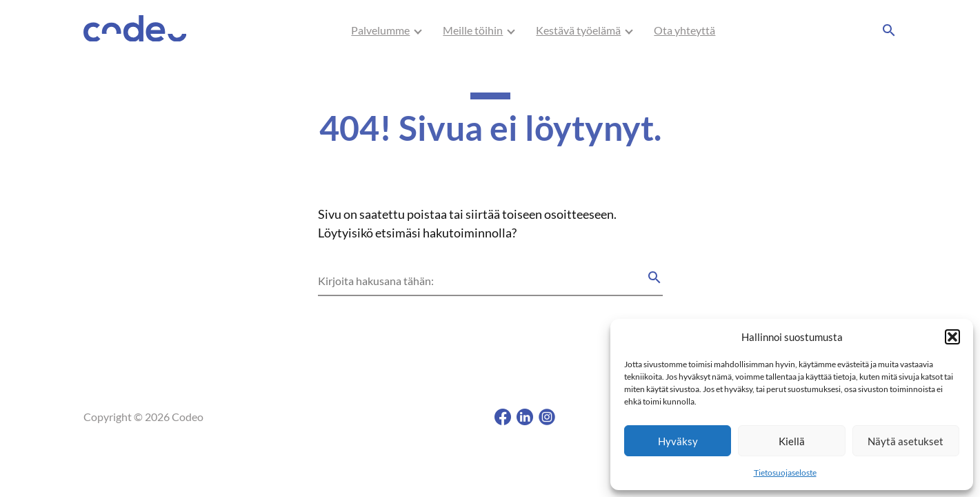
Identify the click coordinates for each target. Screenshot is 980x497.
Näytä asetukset (906, 441)
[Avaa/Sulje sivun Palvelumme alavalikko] (418, 30)
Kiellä (792, 441)
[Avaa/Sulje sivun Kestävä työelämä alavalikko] (629, 30)
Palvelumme (380, 30)
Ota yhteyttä (684, 30)
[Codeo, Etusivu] (135, 31)
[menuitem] (380, 30)
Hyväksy (678, 441)
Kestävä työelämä (578, 30)
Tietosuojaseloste (785, 472)
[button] (952, 337)
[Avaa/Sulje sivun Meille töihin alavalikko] (511, 30)
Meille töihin (473, 30)
